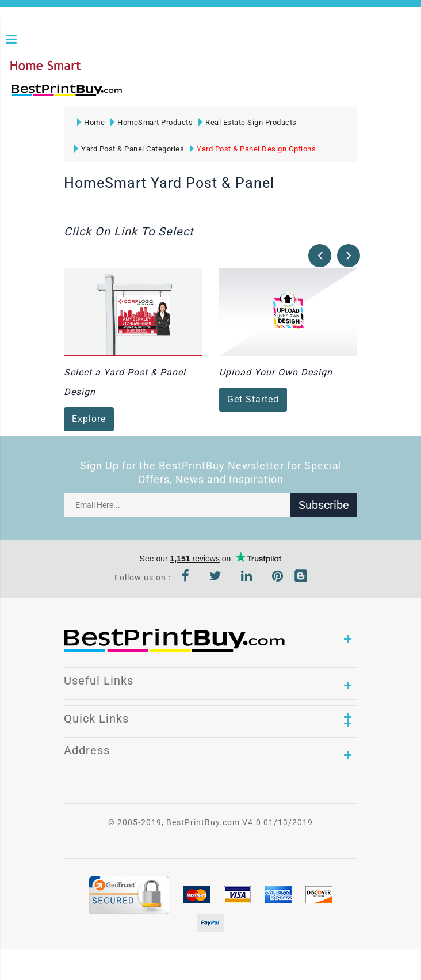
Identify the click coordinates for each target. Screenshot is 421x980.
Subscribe (324, 505)
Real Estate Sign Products (248, 122)
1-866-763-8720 (144, 95)
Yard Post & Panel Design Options (253, 149)
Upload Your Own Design (276, 373)
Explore (89, 419)
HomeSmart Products (152, 122)
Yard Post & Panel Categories (129, 149)
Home (91, 122)
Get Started (253, 400)
